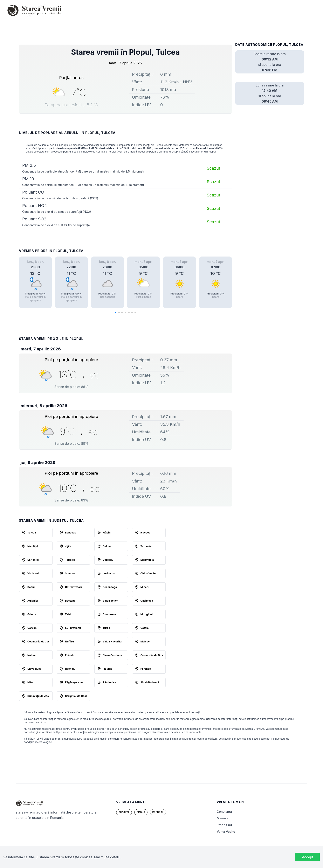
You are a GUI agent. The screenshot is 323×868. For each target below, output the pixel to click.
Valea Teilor (110, 601)
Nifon (31, 682)
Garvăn (32, 628)
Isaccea (145, 533)
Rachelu (70, 669)
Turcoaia (146, 546)
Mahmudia (147, 560)
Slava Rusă (34, 669)
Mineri (145, 587)
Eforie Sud (224, 825)
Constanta (224, 812)
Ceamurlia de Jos (39, 642)
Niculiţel (33, 546)
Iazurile (108, 669)
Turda (106, 628)
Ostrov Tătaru (74, 587)
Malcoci (146, 642)
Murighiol (147, 614)
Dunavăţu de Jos (38, 696)
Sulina (107, 546)
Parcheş (146, 669)
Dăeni (31, 587)
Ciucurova (109, 614)
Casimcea (147, 601)
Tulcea (32, 533)
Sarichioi (33, 560)
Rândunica (110, 682)
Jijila (68, 546)
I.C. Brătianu (73, 628)
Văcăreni (33, 573)
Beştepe (70, 601)
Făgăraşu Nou (74, 682)
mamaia (222, 818)
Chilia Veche (149, 573)
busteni (124, 812)
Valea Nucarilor (113, 642)
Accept (308, 857)
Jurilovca (109, 573)
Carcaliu (108, 560)
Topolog (70, 560)
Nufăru (70, 642)
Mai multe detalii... (108, 857)
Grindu (32, 614)
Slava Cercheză (113, 655)
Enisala (70, 655)
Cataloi (145, 628)
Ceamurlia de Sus (152, 655)
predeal (158, 812)
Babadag (71, 533)
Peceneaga (110, 587)
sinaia (141, 812)
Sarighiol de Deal (76, 696)
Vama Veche (226, 832)
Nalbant (32, 655)
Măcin (107, 533)
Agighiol (33, 601)
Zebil (68, 614)
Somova (70, 573)
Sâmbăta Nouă (150, 682)
